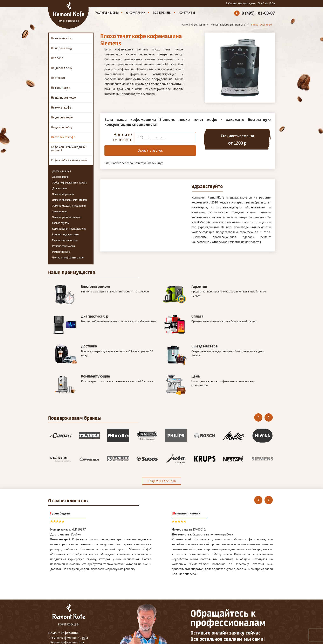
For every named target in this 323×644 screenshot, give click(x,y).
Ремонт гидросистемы (65, 235)
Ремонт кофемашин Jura (67, 584)
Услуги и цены (107, 13)
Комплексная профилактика (69, 229)
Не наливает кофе (63, 98)
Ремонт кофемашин (64, 574)
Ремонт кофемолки (63, 246)
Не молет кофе (61, 108)
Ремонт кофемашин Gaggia (69, 579)
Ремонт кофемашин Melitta (69, 588)
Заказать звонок (150, 150)
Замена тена (60, 212)
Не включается (61, 38)
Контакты (187, 13)
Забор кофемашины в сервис (70, 183)
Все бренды (162, 13)
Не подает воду (62, 48)
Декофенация (60, 177)
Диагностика (60, 188)
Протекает (58, 78)
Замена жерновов (63, 194)
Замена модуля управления (69, 206)
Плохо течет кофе (63, 137)
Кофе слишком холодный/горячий (69, 149)
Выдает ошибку (62, 127)
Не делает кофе (62, 117)
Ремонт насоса (61, 252)
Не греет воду (61, 88)
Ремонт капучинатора (65, 240)
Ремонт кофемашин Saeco (68, 593)
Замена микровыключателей (69, 200)
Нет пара (57, 58)
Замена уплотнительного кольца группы (67, 220)
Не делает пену (62, 68)
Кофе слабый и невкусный (69, 160)
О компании (136, 13)
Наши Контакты (60, 608)
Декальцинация (61, 171)
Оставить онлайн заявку (211, 603)
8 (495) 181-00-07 (258, 13)
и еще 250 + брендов (162, 423)
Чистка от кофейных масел (68, 258)
